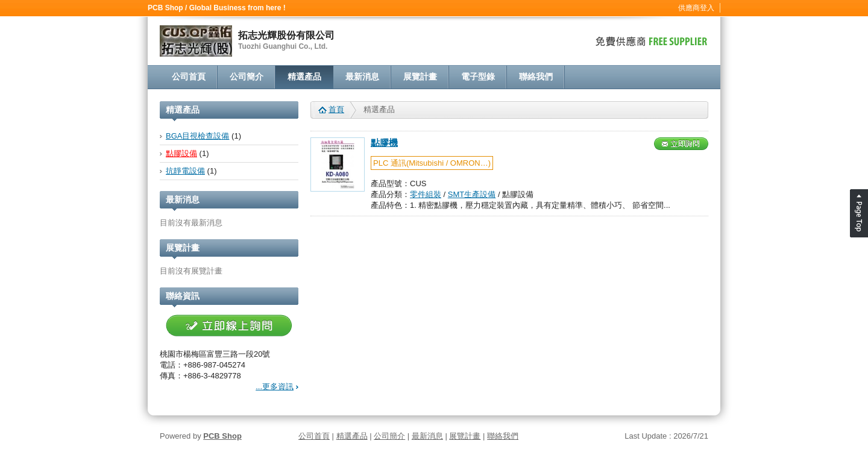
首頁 (336, 109)
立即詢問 (681, 144)
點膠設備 (181, 153)
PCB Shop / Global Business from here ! (217, 8)
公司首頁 (189, 77)
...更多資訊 (275, 387)
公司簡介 (247, 77)
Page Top (859, 213)
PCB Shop (222, 436)
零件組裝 (426, 194)
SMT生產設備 (472, 194)
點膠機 (384, 143)
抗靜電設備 (185, 171)
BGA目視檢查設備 (197, 136)
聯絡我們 (536, 77)
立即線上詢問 (229, 326)
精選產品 (304, 77)
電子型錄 (478, 77)
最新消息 (362, 77)
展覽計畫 (420, 77)
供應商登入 (696, 8)
